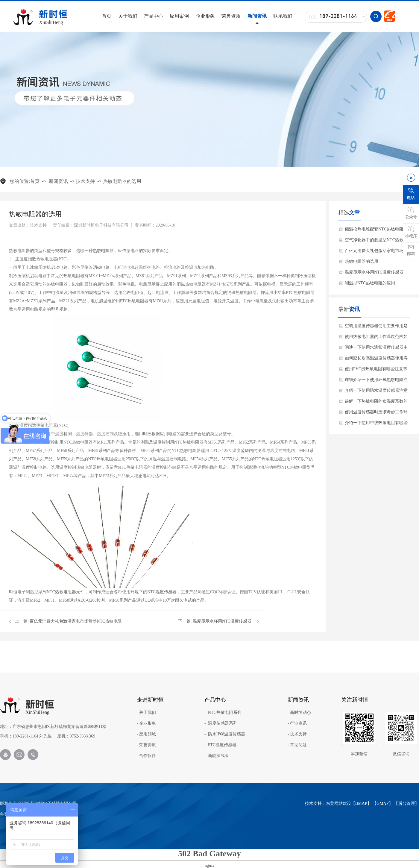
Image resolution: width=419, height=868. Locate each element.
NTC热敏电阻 (59, 592)
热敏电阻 (101, 251)
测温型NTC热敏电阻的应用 (370, 283)
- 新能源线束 (217, 756)
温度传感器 (166, 592)
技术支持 (85, 181)
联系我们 (283, 16)
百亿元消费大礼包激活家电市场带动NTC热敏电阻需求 (376, 252)
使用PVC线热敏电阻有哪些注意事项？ (376, 371)
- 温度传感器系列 (221, 723)
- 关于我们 (146, 713)
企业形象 (205, 16)
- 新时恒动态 (299, 713)
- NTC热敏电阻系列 (223, 713)
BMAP (361, 803)
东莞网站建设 (338, 803)
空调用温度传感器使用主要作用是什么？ (376, 327)
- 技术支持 (297, 734)
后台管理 (406, 803)
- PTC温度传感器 (220, 745)
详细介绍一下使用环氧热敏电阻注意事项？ (376, 381)
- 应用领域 (146, 734)
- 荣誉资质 (146, 745)
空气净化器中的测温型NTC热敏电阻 (376, 242)
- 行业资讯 (297, 723)
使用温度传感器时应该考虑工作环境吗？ (376, 414)
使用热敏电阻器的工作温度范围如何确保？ (376, 338)
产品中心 (154, 16)
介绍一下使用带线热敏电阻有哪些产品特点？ (376, 424)
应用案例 (179, 16)
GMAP (382, 803)
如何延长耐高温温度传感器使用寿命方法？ (376, 360)
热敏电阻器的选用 (122, 181)
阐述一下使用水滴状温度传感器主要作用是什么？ (376, 349)
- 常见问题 (297, 745)
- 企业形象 (146, 723)
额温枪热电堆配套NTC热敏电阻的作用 (376, 231)
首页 (107, 16)
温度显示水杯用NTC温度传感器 (222, 621)
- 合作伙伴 (146, 756)
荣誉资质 (231, 16)
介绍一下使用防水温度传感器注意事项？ (376, 392)
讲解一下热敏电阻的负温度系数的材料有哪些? (376, 403)
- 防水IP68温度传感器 (225, 734)
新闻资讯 (257, 16)
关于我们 (128, 16)
